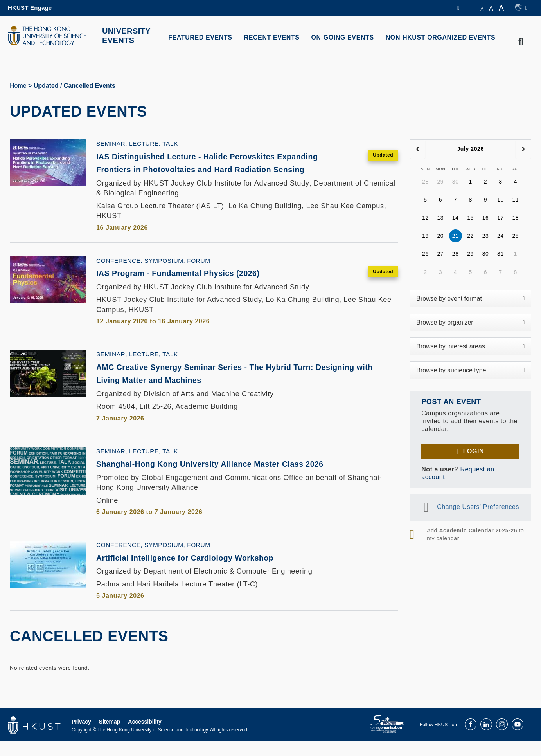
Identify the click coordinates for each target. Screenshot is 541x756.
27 (440, 254)
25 (515, 236)
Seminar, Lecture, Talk (137, 143)
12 (425, 218)
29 (440, 182)
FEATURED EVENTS (200, 37)
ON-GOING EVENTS (343, 37)
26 (425, 254)
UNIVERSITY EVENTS (126, 36)
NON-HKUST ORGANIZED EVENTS (441, 37)
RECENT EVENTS (272, 37)
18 (515, 218)
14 (456, 218)
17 (501, 218)
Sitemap (110, 737)
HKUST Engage (30, 8)
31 (501, 254)
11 (515, 200)
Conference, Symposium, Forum (153, 274)
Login (474, 451)
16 (486, 218)
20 (440, 236)
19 (425, 236)
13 (440, 218)
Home (18, 86)
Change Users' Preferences (478, 507)
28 (425, 182)
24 (501, 236)
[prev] (418, 149)
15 (470, 218)
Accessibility (145, 737)
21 (456, 236)
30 (456, 182)
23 (486, 236)
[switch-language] (521, 8)
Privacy (81, 737)
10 (501, 200)
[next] (523, 149)
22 (470, 236)
